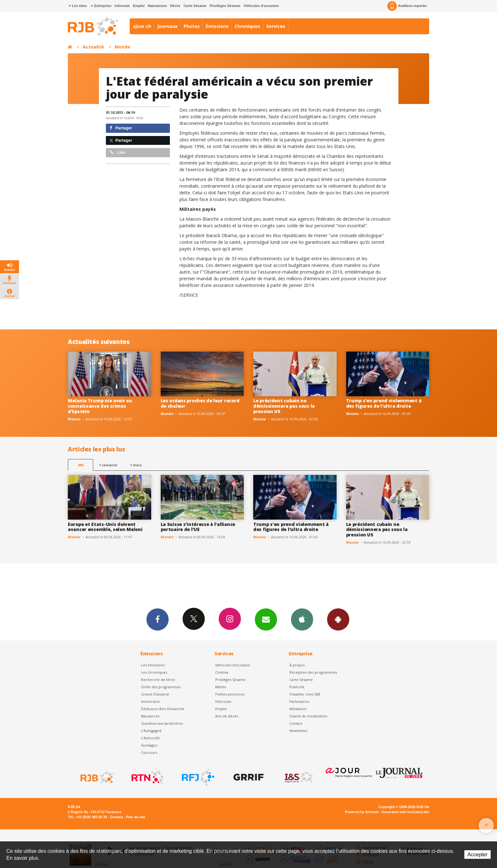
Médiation (298, 709)
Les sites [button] (78, 6)
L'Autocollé (150, 738)
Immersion (150, 701)
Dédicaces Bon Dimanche (163, 709)
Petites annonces (230, 694)
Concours (149, 752)
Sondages (149, 745)
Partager (121, 128)
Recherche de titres (158, 680)
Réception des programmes (313, 672)
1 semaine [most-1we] (108, 465)
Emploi (139, 6)
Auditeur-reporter (407, 6)
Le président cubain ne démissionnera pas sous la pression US (284, 406)
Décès (175, 6)
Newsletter (299, 731)
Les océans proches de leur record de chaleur (200, 403)
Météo (221, 687)
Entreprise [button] (101, 6)
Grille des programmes (161, 687)
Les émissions (153, 665)
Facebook (158, 619)
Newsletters (266, 619)
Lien (118, 152)
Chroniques (247, 26)
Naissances (157, 6)
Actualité (93, 47)
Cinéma (222, 672)
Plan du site (136, 817)
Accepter (478, 855)
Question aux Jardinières (162, 723)
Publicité (297, 687)
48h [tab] (81, 465)
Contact (296, 723)
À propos (297, 665)
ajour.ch (142, 26)
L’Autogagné (151, 731)
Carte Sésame (195, 6)
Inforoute (122, 6)
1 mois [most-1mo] (136, 465)
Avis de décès (227, 716)
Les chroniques (154, 672)
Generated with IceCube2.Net (405, 812)
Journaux (167, 26)
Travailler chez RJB (305, 694)
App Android (338, 619)
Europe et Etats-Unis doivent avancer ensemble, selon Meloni (105, 527)
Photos (192, 26)
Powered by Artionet (362, 812)
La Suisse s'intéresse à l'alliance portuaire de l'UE (198, 527)
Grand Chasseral (155, 694)
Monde (123, 47)
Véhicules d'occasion (261, 6)
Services (276, 26)
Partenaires (299, 701)
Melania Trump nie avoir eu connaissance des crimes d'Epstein (100, 406)
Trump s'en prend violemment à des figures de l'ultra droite (384, 403)
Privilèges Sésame (225, 6)
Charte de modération (308, 716)
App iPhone (302, 619)
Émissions (217, 26)
